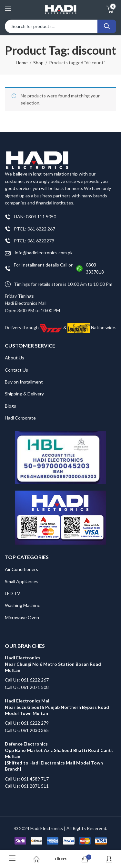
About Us (15, 358)
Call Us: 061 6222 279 (27, 723)
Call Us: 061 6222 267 (27, 680)
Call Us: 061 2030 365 (27, 730)
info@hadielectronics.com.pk (39, 253)
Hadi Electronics (47, 828)
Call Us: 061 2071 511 (27, 786)
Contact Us (16, 370)
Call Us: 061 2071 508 (27, 687)
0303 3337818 (95, 268)
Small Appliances (22, 581)
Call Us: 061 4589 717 (27, 779)
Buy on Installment (24, 382)
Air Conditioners (21, 569)
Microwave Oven (22, 617)
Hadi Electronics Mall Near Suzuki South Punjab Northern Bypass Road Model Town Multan (57, 707)
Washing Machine (23, 605)
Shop (38, 63)
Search (107, 26)
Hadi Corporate (20, 418)
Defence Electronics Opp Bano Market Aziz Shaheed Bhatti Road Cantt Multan (60, 750)
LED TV (13, 593)
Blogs (10, 406)
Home (22, 63)
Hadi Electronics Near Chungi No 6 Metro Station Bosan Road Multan (53, 664)
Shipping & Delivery (24, 394)
